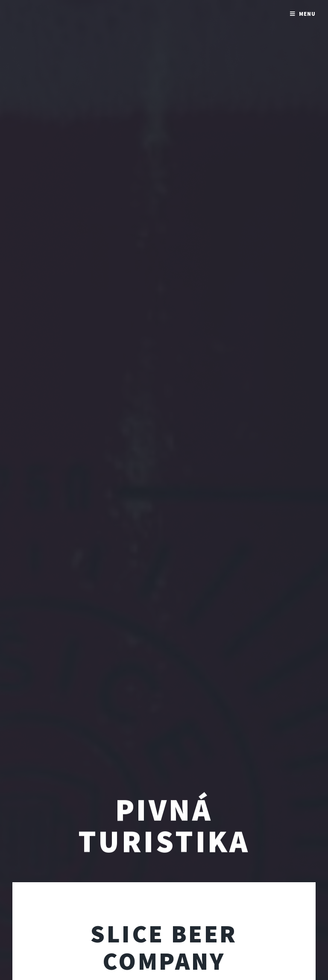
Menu (307, 14)
